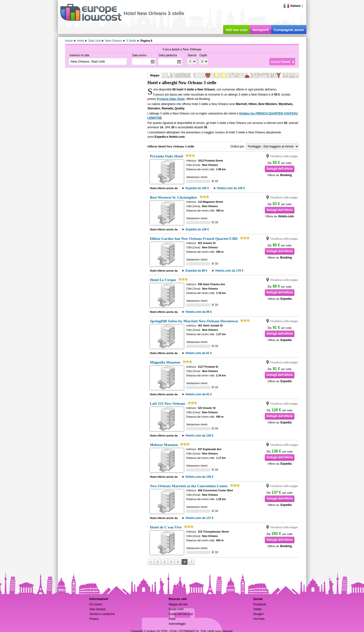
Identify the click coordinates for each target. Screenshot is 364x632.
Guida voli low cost (181, 614)
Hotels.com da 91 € (199, 353)
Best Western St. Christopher (174, 197)
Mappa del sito (178, 604)
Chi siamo (96, 604)
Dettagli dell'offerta (280, 169)
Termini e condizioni (102, 614)
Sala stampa (97, 609)
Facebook (260, 604)
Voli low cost (237, 30)
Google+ (259, 614)
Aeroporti (260, 30)
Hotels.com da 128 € (199, 436)
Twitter (257, 609)
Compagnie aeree (289, 30)
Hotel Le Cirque (163, 280)
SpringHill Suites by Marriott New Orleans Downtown (194, 321)
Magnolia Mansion (165, 362)
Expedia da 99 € (196, 271)
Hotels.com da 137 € (199, 518)
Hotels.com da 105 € (231, 188)
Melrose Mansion (164, 445)
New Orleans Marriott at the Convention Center (189, 486)
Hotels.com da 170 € (229, 271)
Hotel (172, 619)
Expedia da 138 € (197, 229)
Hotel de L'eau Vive (166, 527)
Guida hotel (176, 609)
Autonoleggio (177, 624)
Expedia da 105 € (197, 188)
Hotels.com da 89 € (199, 312)
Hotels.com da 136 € (199, 477)
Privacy (94, 619)
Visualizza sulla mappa (284, 156)
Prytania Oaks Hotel (171, 99)
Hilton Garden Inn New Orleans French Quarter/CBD (194, 239)
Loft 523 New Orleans (168, 403)
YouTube (259, 619)
